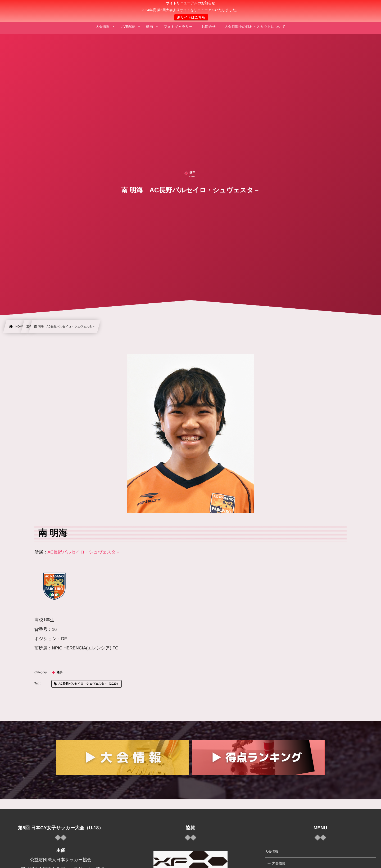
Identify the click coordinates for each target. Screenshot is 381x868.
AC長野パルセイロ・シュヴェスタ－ (84, 552)
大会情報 (271, 852)
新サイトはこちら (191, 17)
